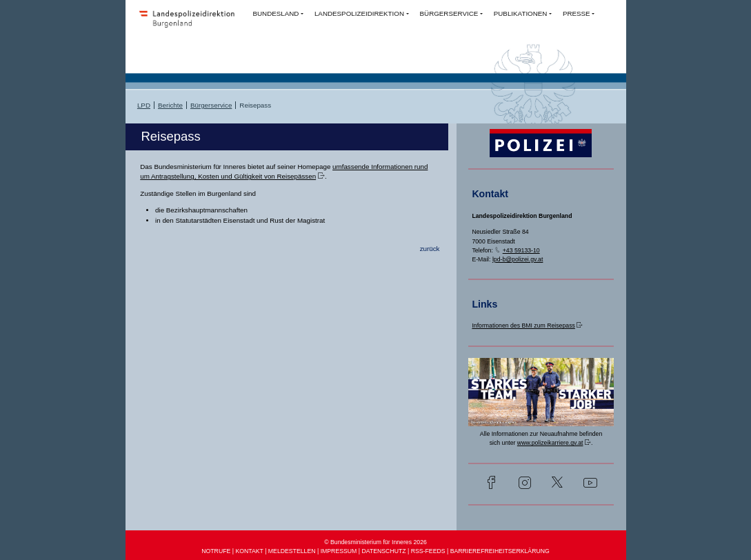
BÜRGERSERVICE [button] (449, 13)
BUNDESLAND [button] (276, 13)
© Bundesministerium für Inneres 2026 (375, 542)
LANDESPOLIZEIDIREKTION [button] (359, 13)
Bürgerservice (211, 105)
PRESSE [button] (577, 13)
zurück (430, 249)
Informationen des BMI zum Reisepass (523, 326)
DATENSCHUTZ (383, 551)
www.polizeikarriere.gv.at (550, 443)
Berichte (170, 105)
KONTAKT (249, 551)
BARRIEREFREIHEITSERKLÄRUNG (500, 551)
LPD (144, 105)
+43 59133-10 (521, 250)
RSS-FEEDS (428, 551)
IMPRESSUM (339, 551)
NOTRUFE (216, 551)
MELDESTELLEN (292, 551)
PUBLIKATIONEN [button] (521, 13)
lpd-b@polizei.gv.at (518, 259)
